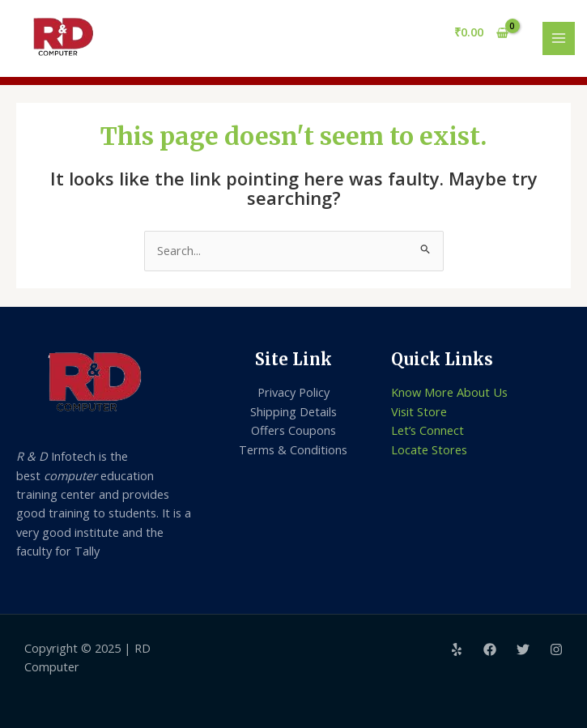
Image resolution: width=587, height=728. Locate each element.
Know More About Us (449, 392)
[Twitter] (523, 649)
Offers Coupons (293, 430)
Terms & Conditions (293, 449)
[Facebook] (490, 649)
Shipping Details (293, 411)
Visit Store (419, 411)
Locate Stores (429, 449)
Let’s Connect (427, 430)
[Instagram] (556, 649)
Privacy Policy (293, 392)
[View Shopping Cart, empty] (482, 33)
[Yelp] (457, 649)
